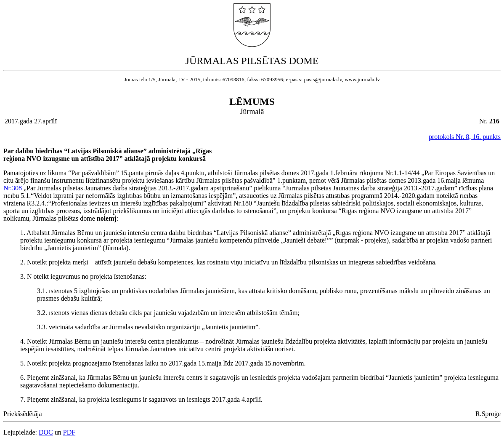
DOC (46, 432)
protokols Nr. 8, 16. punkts (465, 137)
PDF (69, 432)
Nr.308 (13, 188)
